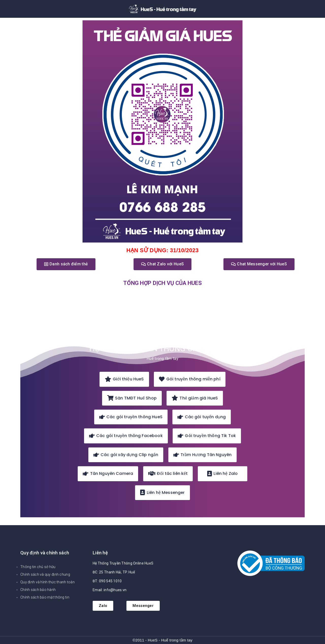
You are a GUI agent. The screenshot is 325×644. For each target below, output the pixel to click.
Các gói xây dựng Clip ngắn (126, 455)
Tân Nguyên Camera (108, 473)
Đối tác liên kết (168, 473)
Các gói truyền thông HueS (131, 417)
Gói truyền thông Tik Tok (207, 436)
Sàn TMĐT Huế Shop (132, 398)
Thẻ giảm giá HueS (195, 398)
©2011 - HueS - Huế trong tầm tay (162, 640)
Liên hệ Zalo (222, 473)
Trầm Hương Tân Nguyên (203, 455)
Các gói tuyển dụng (202, 417)
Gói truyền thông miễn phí (190, 379)
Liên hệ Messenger (162, 493)
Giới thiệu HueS (124, 379)
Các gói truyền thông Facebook (126, 436)
